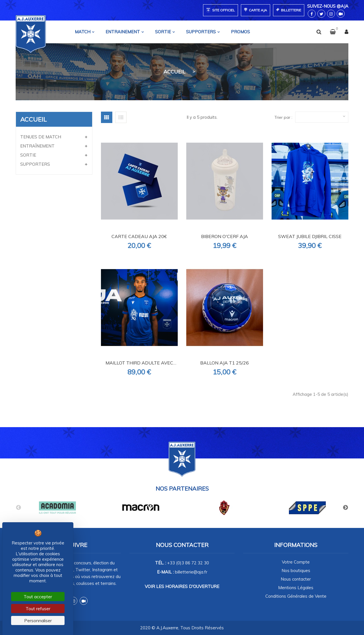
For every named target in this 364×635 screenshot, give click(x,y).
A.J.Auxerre (167, 628)
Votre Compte (296, 562)
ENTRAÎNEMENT (37, 146)
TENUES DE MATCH (41, 137)
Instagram (73, 601)
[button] (329, 32)
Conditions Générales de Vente (296, 596)
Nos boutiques (296, 571)
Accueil (33, 119)
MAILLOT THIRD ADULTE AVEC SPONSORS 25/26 (139, 363)
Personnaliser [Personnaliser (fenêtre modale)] (38, 620)
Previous (18, 508)
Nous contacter (296, 579)
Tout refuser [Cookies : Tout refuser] (38, 609)
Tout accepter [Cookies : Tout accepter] (38, 597)
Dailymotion (84, 601)
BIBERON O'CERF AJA (225, 236)
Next (346, 508)
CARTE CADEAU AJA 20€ (139, 236)
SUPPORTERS (35, 164)
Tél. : (182, 563)
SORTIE (28, 155)
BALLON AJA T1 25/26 (225, 363)
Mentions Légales (296, 588)
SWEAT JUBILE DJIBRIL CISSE (310, 236)
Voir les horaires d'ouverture (182, 586)
